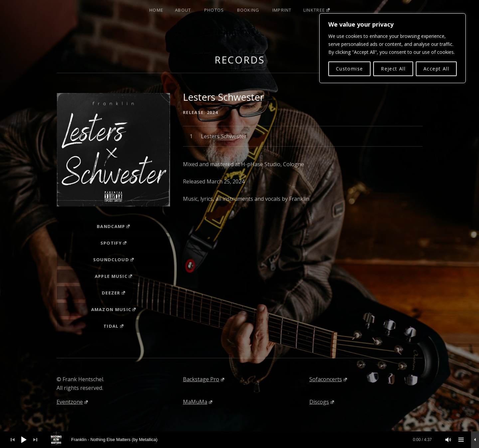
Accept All (436, 69)
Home (156, 10)
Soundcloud (113, 260)
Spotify (113, 243)
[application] (239, 440)
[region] (393, 48)
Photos (214, 10)
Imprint (282, 10)
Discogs (322, 402)
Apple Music (113, 276)
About (183, 10)
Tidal (113, 326)
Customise (350, 69)
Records (240, 60)
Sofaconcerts (328, 379)
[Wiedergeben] (24, 440)
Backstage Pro (204, 379)
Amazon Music (114, 309)
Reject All (393, 69)
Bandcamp (113, 226)
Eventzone (72, 402)
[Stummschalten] (448, 440)
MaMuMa (198, 402)
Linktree (317, 10)
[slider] (243, 440)
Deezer (113, 293)
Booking (248, 10)
